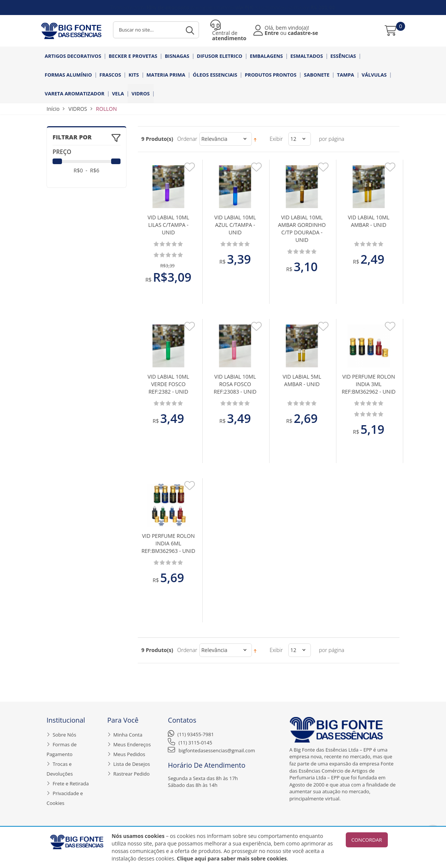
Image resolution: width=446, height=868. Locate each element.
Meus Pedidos (129, 754)
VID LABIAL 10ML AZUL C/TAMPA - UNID (235, 225)
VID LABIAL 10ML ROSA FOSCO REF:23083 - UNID (235, 384)
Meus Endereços (132, 744)
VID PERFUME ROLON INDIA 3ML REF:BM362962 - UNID (369, 384)
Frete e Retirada (71, 783)
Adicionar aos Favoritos (190, 169)
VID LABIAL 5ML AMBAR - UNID (302, 380)
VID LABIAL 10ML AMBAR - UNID (368, 221)
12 (293, 139)
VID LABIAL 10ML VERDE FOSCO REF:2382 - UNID (168, 384)
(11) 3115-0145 (196, 743)
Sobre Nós (64, 735)
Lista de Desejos (132, 764)
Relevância (214, 139)
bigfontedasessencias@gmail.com (217, 750)
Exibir (276, 139)
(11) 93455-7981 (196, 734)
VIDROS (78, 109)
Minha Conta (128, 735)
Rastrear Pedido (132, 774)
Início (53, 109)
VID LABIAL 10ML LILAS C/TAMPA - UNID (168, 225)
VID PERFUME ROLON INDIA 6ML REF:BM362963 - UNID (169, 543)
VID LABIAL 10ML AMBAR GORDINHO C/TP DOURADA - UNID (302, 229)
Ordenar (187, 139)
